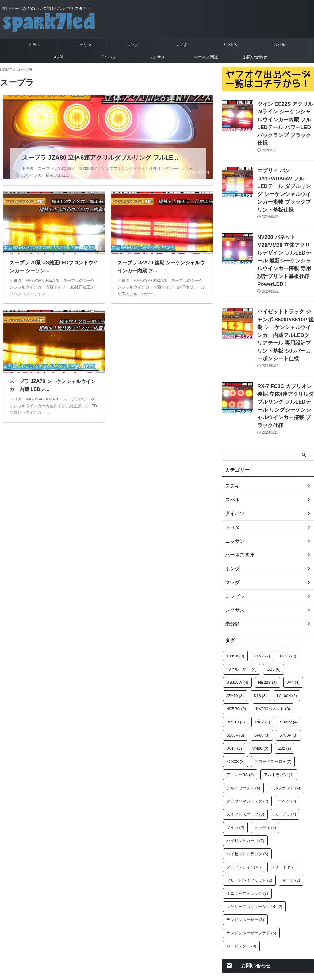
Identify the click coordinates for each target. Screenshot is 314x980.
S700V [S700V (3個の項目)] (288, 671)
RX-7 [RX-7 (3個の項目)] (262, 658)
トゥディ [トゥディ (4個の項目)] (265, 763)
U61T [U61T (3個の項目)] (234, 684)
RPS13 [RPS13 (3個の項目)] (236, 658)
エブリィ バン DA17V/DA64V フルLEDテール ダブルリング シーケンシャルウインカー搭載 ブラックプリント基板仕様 (285, 172)
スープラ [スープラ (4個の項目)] (285, 750)
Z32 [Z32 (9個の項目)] (285, 684)
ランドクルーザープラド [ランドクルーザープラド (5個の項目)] (251, 869)
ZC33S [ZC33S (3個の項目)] (235, 697)
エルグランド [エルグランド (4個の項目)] (285, 724)
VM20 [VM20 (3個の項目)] (260, 684)
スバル (280, 45)
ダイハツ (108, 57)
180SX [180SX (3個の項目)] (235, 592)
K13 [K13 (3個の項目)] (260, 632)
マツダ (181, 45)
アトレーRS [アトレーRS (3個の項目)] (240, 711)
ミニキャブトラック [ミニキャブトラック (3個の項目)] (247, 829)
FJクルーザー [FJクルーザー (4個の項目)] (241, 605)
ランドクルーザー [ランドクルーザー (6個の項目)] (245, 856)
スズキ (59, 57)
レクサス (157, 57)
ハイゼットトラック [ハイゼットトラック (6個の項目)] (247, 790)
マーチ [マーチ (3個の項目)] (291, 816)
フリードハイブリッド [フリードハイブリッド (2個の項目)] (249, 816)
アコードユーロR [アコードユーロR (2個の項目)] (273, 697)
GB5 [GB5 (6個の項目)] (274, 605)
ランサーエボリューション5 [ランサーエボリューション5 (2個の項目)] (254, 842)
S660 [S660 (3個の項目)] (262, 671)
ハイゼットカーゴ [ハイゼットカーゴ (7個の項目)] (245, 777)
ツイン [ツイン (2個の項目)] (235, 763)
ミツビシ (231, 45)
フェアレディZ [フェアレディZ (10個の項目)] (244, 803)
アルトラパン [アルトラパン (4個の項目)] (279, 711)
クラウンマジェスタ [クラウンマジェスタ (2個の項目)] (247, 737)
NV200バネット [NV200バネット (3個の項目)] (273, 645)
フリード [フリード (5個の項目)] (282, 803)
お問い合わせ (255, 57)
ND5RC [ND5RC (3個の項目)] (236, 645)
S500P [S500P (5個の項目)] (235, 671)
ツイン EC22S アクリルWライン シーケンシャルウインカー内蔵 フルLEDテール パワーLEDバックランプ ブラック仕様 (285, 117)
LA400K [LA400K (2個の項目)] (287, 632)
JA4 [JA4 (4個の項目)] (293, 618)
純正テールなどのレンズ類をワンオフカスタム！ (157, 933)
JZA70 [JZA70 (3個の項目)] (235, 632)
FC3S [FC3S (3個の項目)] (288, 592)
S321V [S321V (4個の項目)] (289, 658)
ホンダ (132, 45)
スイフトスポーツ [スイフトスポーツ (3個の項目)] (245, 750)
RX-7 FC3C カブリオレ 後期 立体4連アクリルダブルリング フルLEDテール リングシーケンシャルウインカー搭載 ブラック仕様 (285, 348)
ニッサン (83, 45)
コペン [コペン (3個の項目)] (287, 737)
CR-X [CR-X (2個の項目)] (262, 592)
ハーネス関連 (206, 57)
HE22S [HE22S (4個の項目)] (268, 618)
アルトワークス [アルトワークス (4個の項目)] (243, 724)
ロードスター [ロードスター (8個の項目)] (241, 882)
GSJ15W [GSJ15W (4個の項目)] (237, 618)
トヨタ (34, 45)
